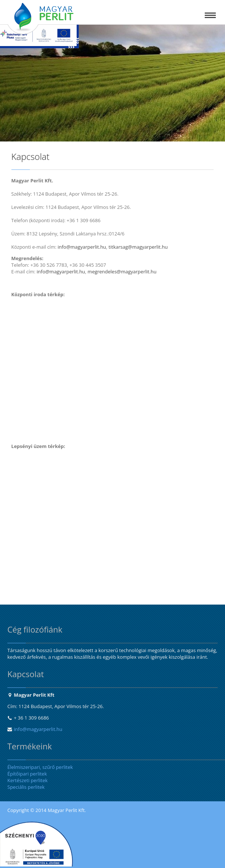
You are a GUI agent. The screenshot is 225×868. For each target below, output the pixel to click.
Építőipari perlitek (27, 774)
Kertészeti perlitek (27, 780)
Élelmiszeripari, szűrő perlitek (40, 767)
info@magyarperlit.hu (38, 729)
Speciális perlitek (26, 787)
